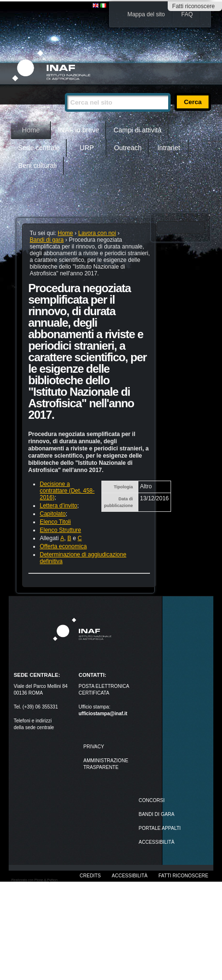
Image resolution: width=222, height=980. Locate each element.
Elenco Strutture (61, 530)
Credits (90, 876)
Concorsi (152, 800)
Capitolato (53, 514)
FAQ (187, 14)
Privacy (93, 747)
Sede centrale (39, 148)
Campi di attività (137, 130)
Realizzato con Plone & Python (35, 880)
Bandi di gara (47, 240)
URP (87, 148)
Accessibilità (130, 876)
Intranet (168, 148)
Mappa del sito (146, 14)
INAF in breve (79, 130)
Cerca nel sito (65, 89)
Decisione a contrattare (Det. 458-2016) (67, 491)
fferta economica (66, 546)
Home (31, 130)
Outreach (128, 148)
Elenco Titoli (55, 522)
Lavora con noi (97, 233)
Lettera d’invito (59, 506)
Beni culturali (37, 165)
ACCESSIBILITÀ (157, 842)
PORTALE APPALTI (160, 828)
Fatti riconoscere (193, 6)
